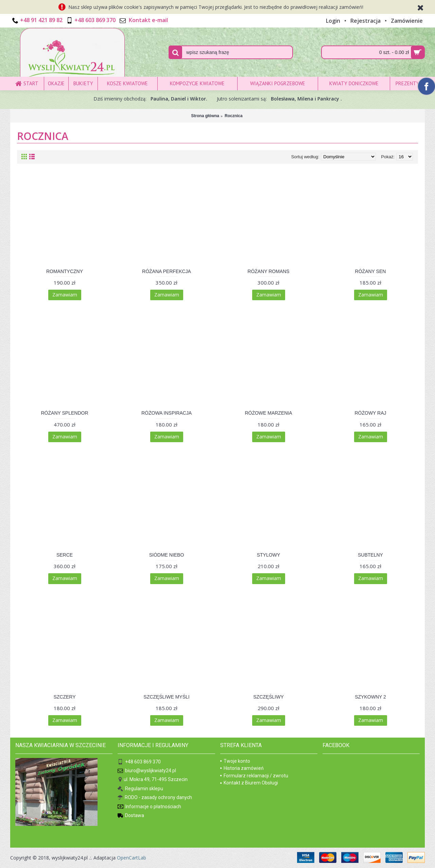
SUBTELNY (370, 555)
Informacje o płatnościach (149, 807)
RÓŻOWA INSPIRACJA (167, 413)
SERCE (65, 555)
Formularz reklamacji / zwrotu (254, 776)
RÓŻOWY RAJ (370, 413)
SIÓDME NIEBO (167, 555)
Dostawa (131, 816)
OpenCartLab (132, 858)
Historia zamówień (242, 768)
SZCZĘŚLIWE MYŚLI (166, 697)
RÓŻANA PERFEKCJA (167, 271)
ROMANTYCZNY (65, 271)
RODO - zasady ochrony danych (155, 798)
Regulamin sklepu (140, 789)
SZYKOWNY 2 (370, 697)
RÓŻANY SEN (371, 271)
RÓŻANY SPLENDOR (65, 413)
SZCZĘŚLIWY (268, 697)
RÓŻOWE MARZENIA (268, 413)
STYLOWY (268, 555)
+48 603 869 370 (139, 762)
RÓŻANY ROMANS (268, 271)
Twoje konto (235, 761)
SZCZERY (64, 697)
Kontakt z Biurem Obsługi (249, 783)
